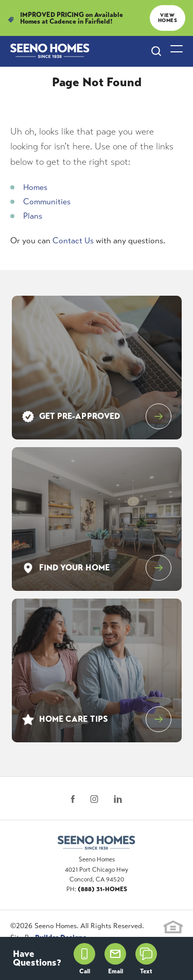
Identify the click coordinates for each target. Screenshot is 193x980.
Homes (35, 187)
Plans (33, 216)
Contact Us (73, 241)
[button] (156, 52)
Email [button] (115, 959)
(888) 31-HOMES (102, 889)
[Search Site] (156, 51)
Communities (47, 201)
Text (146, 959)
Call (84, 959)
